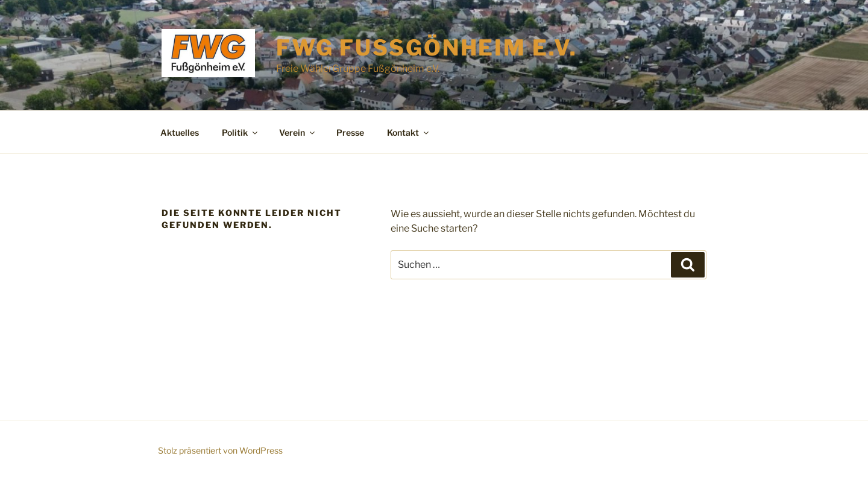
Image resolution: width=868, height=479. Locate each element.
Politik (241, 132)
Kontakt (409, 132)
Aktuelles (180, 132)
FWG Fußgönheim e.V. (427, 48)
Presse (350, 132)
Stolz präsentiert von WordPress (220, 450)
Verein (298, 132)
